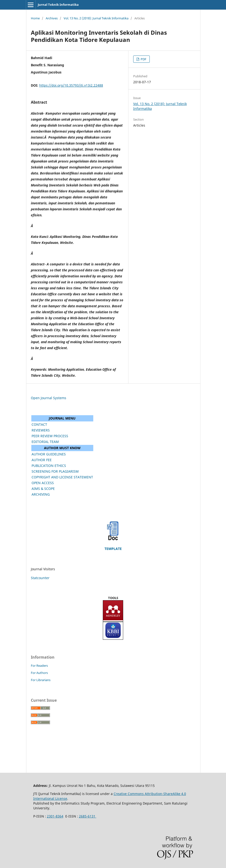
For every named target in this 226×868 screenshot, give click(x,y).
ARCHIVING (41, 494)
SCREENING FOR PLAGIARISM (55, 471)
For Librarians (41, 680)
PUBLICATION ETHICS (49, 466)
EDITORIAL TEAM (45, 442)
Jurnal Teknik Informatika (58, 5)
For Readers (39, 666)
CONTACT (39, 424)
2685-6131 (88, 816)
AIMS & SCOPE (43, 489)
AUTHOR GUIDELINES (49, 454)
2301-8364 (55, 816)
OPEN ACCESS (43, 483)
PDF (143, 59)
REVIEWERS (41, 430)
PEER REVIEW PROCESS (50, 436)
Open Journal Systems (49, 398)
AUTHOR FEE (42, 460)
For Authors (39, 673)
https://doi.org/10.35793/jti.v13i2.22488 (71, 85)
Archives (52, 18)
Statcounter (40, 578)
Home (35, 18)
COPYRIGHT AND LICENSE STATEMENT (62, 477)
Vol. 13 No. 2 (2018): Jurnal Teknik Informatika (96, 18)
